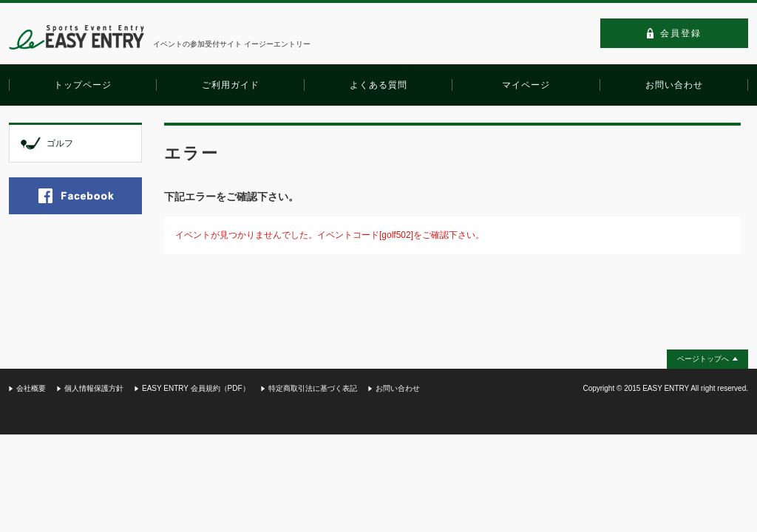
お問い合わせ (398, 388)
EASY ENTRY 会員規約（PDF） (196, 388)
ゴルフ (60, 143)
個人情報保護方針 (94, 388)
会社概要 (31, 388)
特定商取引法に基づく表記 (313, 388)
